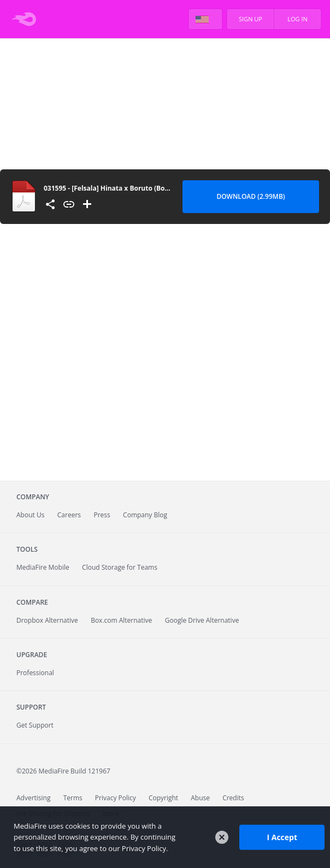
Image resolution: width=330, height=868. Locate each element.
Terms (73, 798)
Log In (297, 19)
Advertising (34, 798)
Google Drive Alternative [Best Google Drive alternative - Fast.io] (202, 620)
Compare (32, 602)
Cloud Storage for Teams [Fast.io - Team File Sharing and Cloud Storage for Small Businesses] (120, 567)
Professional (35, 673)
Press (102, 515)
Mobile (43, 567)
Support (31, 707)
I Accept (282, 837)
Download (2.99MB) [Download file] (251, 196)
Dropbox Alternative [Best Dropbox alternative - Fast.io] (47, 620)
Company (33, 497)
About (30, 515)
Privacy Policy (116, 798)
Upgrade (32, 655)
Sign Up (251, 19)
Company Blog (145, 515)
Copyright (163, 798)
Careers (69, 515)
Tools (27, 549)
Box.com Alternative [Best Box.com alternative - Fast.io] (121, 620)
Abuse (200, 798)
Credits (233, 798)
